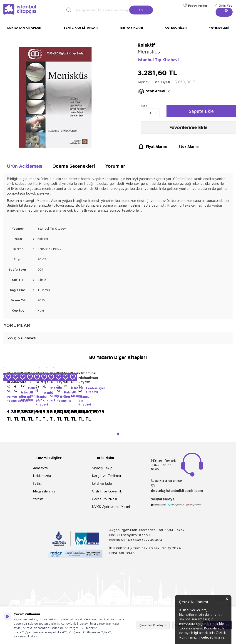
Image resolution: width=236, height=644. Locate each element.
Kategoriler (176, 27)
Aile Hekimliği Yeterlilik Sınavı (23, 384)
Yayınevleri (219, 27)
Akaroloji (87, 382)
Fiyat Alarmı (152, 148)
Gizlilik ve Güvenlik (107, 491)
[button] (118, 434)
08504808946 (122, 553)
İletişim (39, 483)
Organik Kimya (58, 388)
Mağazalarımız (44, 491)
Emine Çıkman (87, 375)
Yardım (38, 499)
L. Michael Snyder (80, 378)
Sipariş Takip (102, 468)
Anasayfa (40, 468)
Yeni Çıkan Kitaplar (81, 27)
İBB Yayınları (131, 27)
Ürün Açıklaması (25, 166)
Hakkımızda (42, 476)
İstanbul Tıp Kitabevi (158, 60)
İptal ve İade (102, 483)
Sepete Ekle (201, 111)
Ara (141, 10)
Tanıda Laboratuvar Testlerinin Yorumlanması (80, 388)
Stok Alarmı (184, 148)
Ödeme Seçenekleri (74, 166)
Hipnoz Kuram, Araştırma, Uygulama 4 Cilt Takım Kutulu (16, 388)
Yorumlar (115, 166)
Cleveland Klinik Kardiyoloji (37, 388)
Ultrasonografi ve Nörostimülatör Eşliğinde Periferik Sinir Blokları (66, 384)
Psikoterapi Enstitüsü (16, 399)
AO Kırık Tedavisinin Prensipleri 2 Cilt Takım (9, 388)
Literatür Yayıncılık (58, 399)
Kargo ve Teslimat (107, 476)
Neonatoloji (44, 386)
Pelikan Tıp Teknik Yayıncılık (30, 394)
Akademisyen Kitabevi (87, 390)
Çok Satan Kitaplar (24, 27)
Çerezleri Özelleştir (153, 625)
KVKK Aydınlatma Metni (111, 507)
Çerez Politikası (104, 499)
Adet (144, 106)
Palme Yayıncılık (9, 399)
